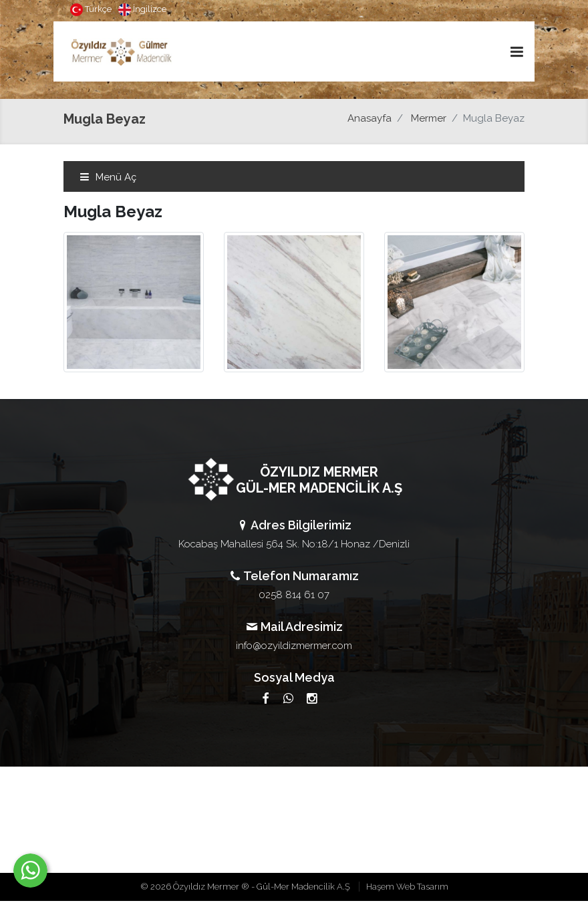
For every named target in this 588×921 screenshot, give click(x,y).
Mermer (429, 118)
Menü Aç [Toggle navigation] (108, 177)
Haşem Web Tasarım (407, 887)
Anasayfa (370, 118)
